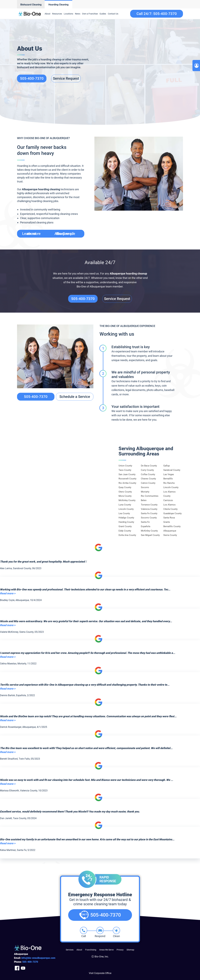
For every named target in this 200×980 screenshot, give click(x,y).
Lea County (124, 513)
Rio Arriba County (127, 483)
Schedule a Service (75, 397)
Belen (144, 500)
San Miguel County (150, 535)
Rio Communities (150, 496)
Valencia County (149, 509)
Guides (103, 14)
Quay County (125, 487)
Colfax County (148, 474)
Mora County (125, 496)
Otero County (125, 492)
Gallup (167, 466)
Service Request (66, 78)
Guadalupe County (172, 513)
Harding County (126, 522)
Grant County (125, 526)
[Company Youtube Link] (23, 968)
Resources (57, 14)
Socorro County (149, 518)
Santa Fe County (149, 513)
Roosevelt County (127, 479)
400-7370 (30, 962)
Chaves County (148, 479)
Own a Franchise (90, 14)
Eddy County (125, 531)
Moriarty (145, 492)
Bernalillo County (172, 526)
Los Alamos (169, 505)
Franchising (91, 950)
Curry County (147, 470)
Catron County (148, 483)
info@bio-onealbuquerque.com (38, 958)
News (78, 14)
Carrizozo (168, 500)
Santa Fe (145, 522)
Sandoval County (172, 470)
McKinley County (127, 500)
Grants (167, 522)
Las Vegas (169, 474)
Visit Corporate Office (100, 973)
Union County (125, 466)
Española (146, 526)
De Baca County (149, 466)
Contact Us (113, 14)
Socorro (145, 487)
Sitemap (130, 950)
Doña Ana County (127, 535)
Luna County (125, 505)
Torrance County (149, 505)
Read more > (8, 593)
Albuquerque (117, 274)
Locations (68, 14)
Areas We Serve (106, 950)
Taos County (125, 470)
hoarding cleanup (137, 274)
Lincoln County (126, 509)
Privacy (120, 950)
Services (70, 950)
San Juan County (127, 474)
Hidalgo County (126, 518)
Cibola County (170, 509)
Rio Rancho (169, 483)
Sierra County (170, 535)
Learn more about (49, 234)
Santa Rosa (169, 518)
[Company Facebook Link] (17, 968)
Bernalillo (168, 479)
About (48, 14)
